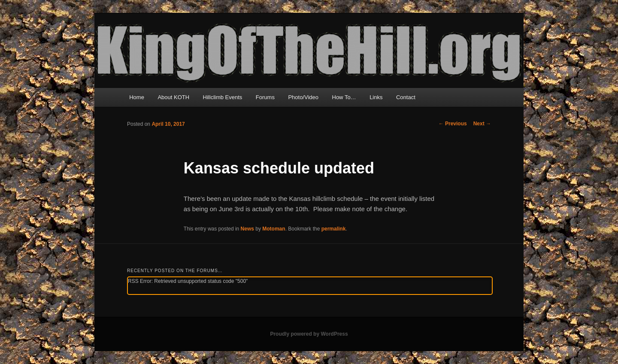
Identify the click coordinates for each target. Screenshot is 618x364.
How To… (344, 97)
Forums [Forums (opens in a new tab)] (265, 97)
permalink (334, 229)
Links (376, 97)
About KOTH (173, 97)
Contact (406, 97)
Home (137, 97)
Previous (453, 124)
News (247, 229)
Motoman (274, 229)
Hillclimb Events (223, 97)
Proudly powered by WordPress (309, 334)
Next (482, 124)
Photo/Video (303, 97)
